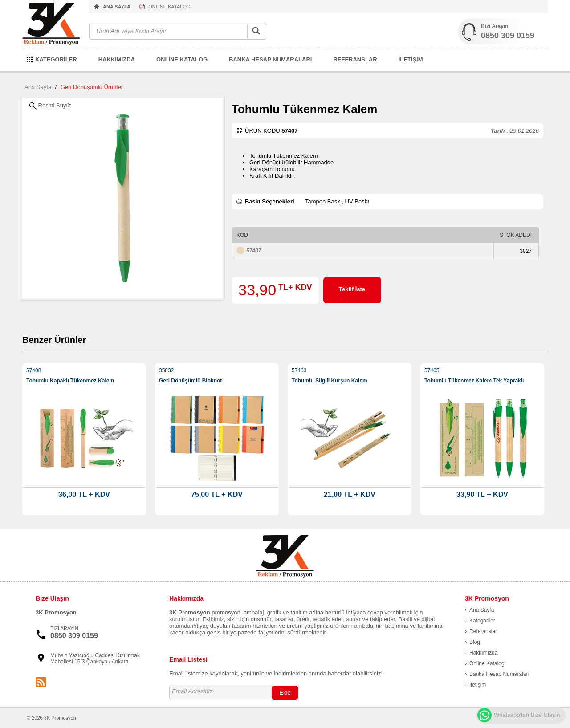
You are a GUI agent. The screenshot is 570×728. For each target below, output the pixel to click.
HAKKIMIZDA (117, 59)
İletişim (478, 685)
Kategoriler (482, 621)
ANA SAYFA (117, 7)
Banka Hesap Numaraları (499, 674)
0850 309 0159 (508, 36)
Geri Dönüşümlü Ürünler (92, 87)
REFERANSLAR (355, 59)
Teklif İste (352, 289)
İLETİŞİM (411, 59)
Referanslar (483, 631)
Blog (475, 642)
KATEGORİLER (56, 59)
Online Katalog (487, 663)
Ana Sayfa (38, 87)
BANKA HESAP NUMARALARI (270, 59)
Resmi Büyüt (50, 106)
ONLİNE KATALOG (169, 7)
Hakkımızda (483, 653)
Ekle (285, 693)
